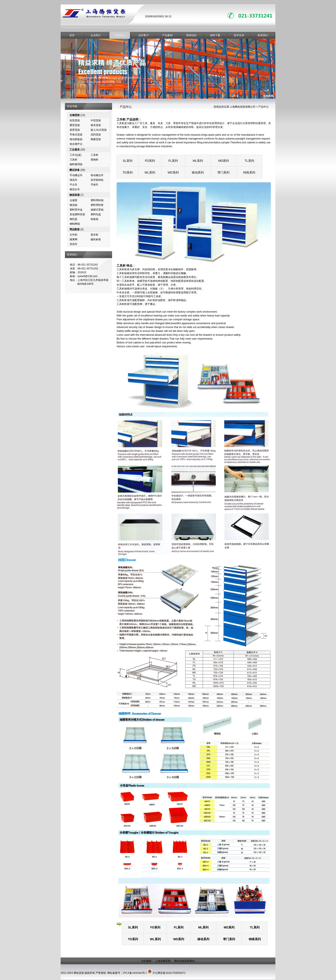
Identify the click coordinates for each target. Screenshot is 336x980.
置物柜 (94, 160)
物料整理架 (76, 164)
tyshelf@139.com (88, 276)
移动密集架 (76, 139)
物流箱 (73, 205)
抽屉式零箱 (97, 210)
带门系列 (223, 172)
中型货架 (96, 120)
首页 (72, 35)
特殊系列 (249, 172)
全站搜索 (146, 961)
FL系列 (173, 161)
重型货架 (75, 125)
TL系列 (249, 161)
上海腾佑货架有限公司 (243, 107)
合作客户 (144, 35)
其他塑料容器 (77, 214)
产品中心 (120, 35)
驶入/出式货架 (99, 130)
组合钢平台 (76, 144)
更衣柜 (94, 235)
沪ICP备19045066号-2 (135, 973)
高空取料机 (97, 180)
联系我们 (263, 35)
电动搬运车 (97, 175)
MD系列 (223, 161)
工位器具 (75, 150)
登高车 (73, 244)
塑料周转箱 (97, 200)
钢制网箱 (75, 224)
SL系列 (128, 161)
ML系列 (198, 161)
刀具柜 (73, 160)
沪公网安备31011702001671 (169, 973)
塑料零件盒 (76, 210)
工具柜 (94, 155)
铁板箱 (94, 219)
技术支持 (239, 35)
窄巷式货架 (76, 135)
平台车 (73, 185)
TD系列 (128, 172)
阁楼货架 (96, 139)
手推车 (94, 185)
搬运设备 (75, 170)
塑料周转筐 (97, 205)
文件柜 (73, 235)
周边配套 (75, 229)
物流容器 (75, 195)
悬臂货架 (75, 130)
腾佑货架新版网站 (184, 961)
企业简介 (96, 35)
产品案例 (167, 35)
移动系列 (198, 172)
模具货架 (96, 125)
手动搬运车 (76, 175)
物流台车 (75, 189)
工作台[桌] (76, 155)
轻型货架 (75, 120)
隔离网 (73, 239)
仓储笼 (73, 200)
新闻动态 (191, 35)
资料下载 (215, 35)
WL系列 (150, 172)
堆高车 (73, 180)
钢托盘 (73, 219)
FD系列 (150, 161)
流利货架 (96, 135)
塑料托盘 (96, 214)
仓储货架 (75, 115)
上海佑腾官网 (163, 961)
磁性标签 (96, 239)
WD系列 (173, 172)
